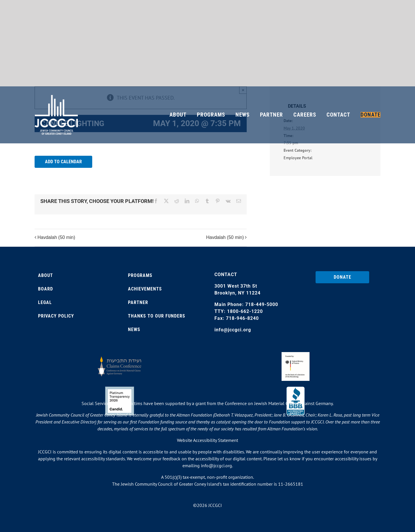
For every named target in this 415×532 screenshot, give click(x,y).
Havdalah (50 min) (56, 237)
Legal (45, 302)
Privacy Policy (56, 316)
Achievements (145, 289)
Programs (140, 275)
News (134, 329)
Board (46, 289)
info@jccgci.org (233, 330)
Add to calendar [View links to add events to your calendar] (63, 162)
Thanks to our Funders (157, 316)
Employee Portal (298, 158)
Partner (138, 302)
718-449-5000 (262, 304)
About (46, 275)
